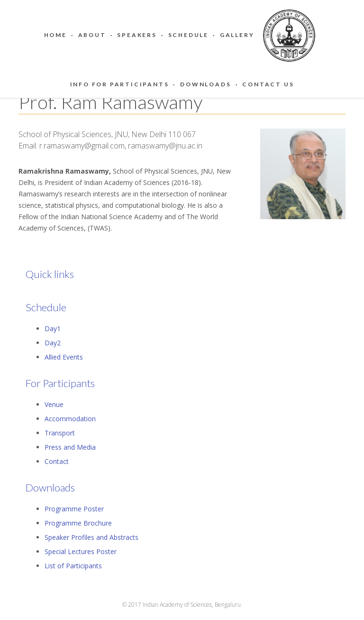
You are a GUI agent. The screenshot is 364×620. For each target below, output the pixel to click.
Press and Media (70, 447)
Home (55, 35)
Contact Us (268, 84)
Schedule (188, 35)
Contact (57, 461)
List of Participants (73, 566)
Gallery (237, 35)
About (92, 35)
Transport (60, 433)
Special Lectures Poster (81, 551)
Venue (54, 404)
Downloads (205, 84)
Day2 (53, 343)
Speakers (137, 35)
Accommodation (70, 419)
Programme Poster (74, 509)
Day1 (53, 329)
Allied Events (64, 357)
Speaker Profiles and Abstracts (91, 537)
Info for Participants (120, 84)
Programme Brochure (78, 523)
